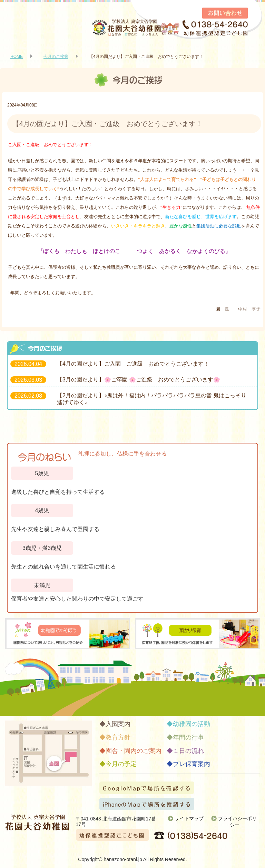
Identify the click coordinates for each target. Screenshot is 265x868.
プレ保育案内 (192, 764)
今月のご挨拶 (56, 57)
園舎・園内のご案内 (134, 751)
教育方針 (118, 737)
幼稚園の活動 (192, 724)
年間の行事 (188, 737)
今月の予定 (121, 764)
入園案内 (118, 724)
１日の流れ (188, 751)
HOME (17, 57)
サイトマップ (189, 818)
